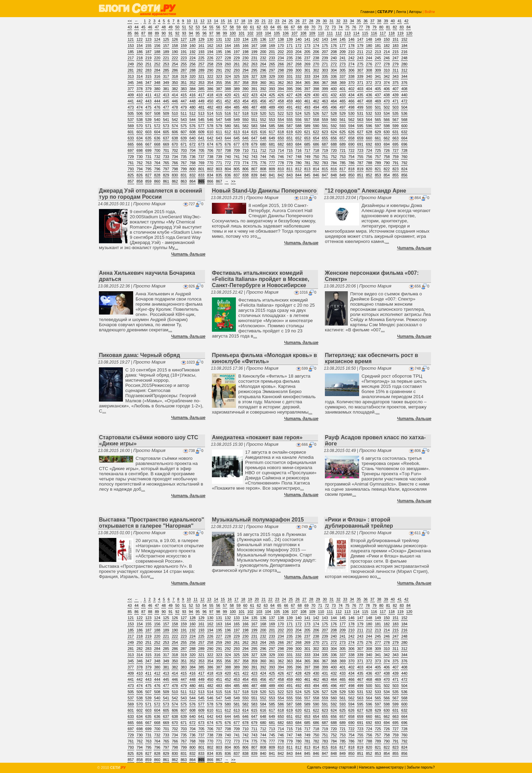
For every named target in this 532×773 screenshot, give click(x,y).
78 (368, 27)
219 (149, 58)
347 (149, 83)
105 (277, 33)
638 (175, 138)
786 (352, 163)
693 (378, 144)
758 (387, 157)
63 (266, 27)
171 (290, 46)
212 (369, 52)
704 (192, 150)
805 (237, 169)
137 (272, 39)
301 (307, 70)
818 (352, 169)
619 (290, 132)
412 (157, 95)
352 (192, 83)
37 (372, 21)
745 (272, 157)
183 (395, 46)
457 (272, 101)
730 (140, 157)
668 (157, 144)
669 (166, 144)
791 (395, 163)
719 (325, 150)
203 (290, 52)
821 (378, 169)
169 (272, 46)
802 (210, 169)
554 (281, 120)
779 (290, 163)
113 (347, 33)
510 (175, 113)
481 (201, 107)
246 (387, 58)
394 (281, 89)
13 (209, 21)
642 (210, 138)
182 (387, 46)
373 (378, 83)
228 (228, 58)
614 (245, 132)
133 (237, 39)
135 (254, 39)
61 (252, 27)
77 (361, 27)
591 (325, 126)
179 (360, 46)
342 (387, 76)
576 (192, 126)
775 (254, 163)
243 (360, 58)
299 (290, 70)
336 (334, 76)
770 (210, 163)
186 (140, 52)
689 (343, 144)
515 (219, 113)
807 (254, 169)
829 (166, 175)
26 (297, 21)
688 (334, 144)
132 (228, 39)
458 (281, 101)
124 (157, 39)
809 (272, 169)
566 (387, 120)
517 (237, 113)
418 (210, 95)
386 (210, 89)
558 (316, 120)
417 (201, 95)
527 (325, 113)
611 (219, 132)
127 (184, 39)
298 (281, 70)
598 (387, 126)
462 (316, 101)
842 (281, 175)
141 (307, 39)
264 (263, 64)
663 (395, 138)
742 (245, 157)
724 (369, 150)
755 (360, 157)
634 (140, 138)
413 (166, 95)
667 (149, 144)
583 (254, 126)
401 (343, 89)
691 (360, 144)
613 (237, 132)
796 (157, 169)
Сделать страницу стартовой (332, 767)
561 (343, 120)
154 (140, 46)
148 (369, 39)
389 (237, 89)
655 (325, 138)
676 (228, 144)
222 (175, 58)
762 (140, 163)
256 (192, 64)
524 (299, 113)
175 (325, 46)
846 (316, 175)
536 (404, 113)
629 (378, 132)
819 (360, 169)
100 (233, 33)
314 (140, 76)
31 (332, 21)
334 (316, 76)
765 (166, 163)
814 (316, 169)
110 (321, 33)
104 (268, 33)
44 (137, 27)
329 (272, 76)
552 (263, 120)
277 (378, 64)
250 (140, 64)
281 (131, 70)
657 (343, 138)
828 (157, 175)
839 (254, 175)
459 (290, 101)
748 (299, 157)
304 (334, 70)
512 (192, 113)
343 (395, 76)
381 (166, 89)
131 (219, 39)
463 (325, 101)
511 (184, 113)
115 (365, 33)
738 (210, 157)
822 (387, 169)
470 (387, 101)
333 (307, 76)
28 (311, 21)
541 (166, 120)
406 (387, 89)
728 (404, 150)
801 (201, 169)
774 (245, 163)
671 (184, 144)
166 (245, 46)
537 (131, 120)
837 (237, 175)
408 (404, 89)
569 (131, 126)
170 (281, 46)
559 (325, 120)
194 (210, 52)
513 (201, 113)
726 (387, 150)
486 (245, 107)
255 (184, 64)
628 (369, 132)
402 (352, 89)
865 (201, 181)
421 (237, 95)
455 (254, 101)
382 (175, 89)
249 (131, 64)
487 (254, 107)
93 (184, 33)
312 (404, 70)
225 (201, 58)
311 (395, 70)
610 (210, 132)
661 (378, 138)
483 (219, 107)
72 (327, 27)
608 (192, 132)
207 (325, 52)
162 (210, 46)
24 (284, 21)
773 (237, 163)
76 (354, 27)
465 (343, 101)
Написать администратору (381, 767)
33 (345, 21)
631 (395, 132)
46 (150, 27)
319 (184, 76)
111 (330, 33)
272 (334, 64)
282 (140, 70)
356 (228, 83)
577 (201, 126)
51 (184, 27)
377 (131, 89)
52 (191, 27)
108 (303, 33)
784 (334, 163)
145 (343, 39)
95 (198, 33)
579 (219, 126)
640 (192, 138)
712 (263, 150)
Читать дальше (188, 254)
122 (140, 39)
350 (175, 83)
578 (210, 126)
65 (279, 27)
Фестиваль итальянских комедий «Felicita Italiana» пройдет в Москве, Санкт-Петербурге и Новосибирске (261, 279)
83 (402, 27)
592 (334, 126)
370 (352, 83)
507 (149, 113)
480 (192, 107)
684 (299, 144)
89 (157, 33)
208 (334, 52)
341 (378, 76)
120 (409, 33)
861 (166, 181)
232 (263, 58)
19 (250, 21)
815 (325, 169)
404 (369, 89)
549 (237, 120)
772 (228, 163)
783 (325, 163)
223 (184, 58)
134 (245, 39)
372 (369, 83)
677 (237, 144)
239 (325, 58)
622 (316, 132)
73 (334, 27)
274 (352, 64)
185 (131, 52)
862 (175, 181)
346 (140, 83)
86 (137, 33)
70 (313, 27)
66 (286, 27)
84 (408, 27)
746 (281, 157)
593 (343, 126)
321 (201, 76)
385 (201, 89)
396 (299, 89)
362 (281, 83)
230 (245, 58)
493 (307, 107)
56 (218, 27)
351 (184, 83)
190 (175, 52)
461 (307, 101)
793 (131, 169)
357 (237, 83)
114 (356, 33)
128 (192, 39)
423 (254, 95)
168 (263, 46)
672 (192, 144)
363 (290, 83)
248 (404, 58)
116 (374, 33)
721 (343, 150)
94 (191, 33)
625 (343, 132)
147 (360, 39)
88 (150, 33)
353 (201, 83)
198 (245, 52)
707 (219, 150)
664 (404, 138)
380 (157, 89)
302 (316, 70)
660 (369, 138)
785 (343, 163)
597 (378, 126)
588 (299, 126)
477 (166, 107)
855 (395, 175)
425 (272, 95)
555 (290, 120)
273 (343, 64)
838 (245, 175)
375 (395, 83)
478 (175, 107)
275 (360, 64)
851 (360, 175)
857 (131, 181)
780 (299, 163)
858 (140, 181)
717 (307, 150)
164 (228, 46)
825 (131, 175)
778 (281, 163)
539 (149, 120)
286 (175, 70)
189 (166, 52)
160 (192, 46)
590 (316, 126)
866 (210, 181)
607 (184, 132)
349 (166, 83)
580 (228, 126)
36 (366, 21)
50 (177, 27)
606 (175, 132)
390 (245, 89)
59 (239, 27)
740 (228, 157)
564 (369, 120)
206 (316, 52)
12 (202, 21)
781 (307, 163)
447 (184, 101)
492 (299, 107)
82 (395, 27)
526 (316, 113)
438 (387, 95)
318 (175, 76)
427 (290, 95)
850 (352, 175)
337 (343, 76)
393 (272, 89)
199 (254, 52)
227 (219, 58)
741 (237, 157)
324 (228, 76)
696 (404, 144)
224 (192, 58)
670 (175, 144)
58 (232, 27)
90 (164, 33)
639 (184, 138)
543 (184, 120)
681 (272, 144)
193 (201, 52)
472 (404, 101)
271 (325, 64)
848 (334, 175)
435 (360, 95)
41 (400, 21)
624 (334, 132)
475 (149, 107)
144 (334, 39)
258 (210, 64)
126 (175, 39)
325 (237, 76)
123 (149, 39)
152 (404, 39)
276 (369, 64)
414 (175, 95)
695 (395, 144)
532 (369, 113)
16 (230, 21)
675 (219, 144)
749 (307, 157)
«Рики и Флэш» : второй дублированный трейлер (359, 523)
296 (263, 70)
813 (307, 169)
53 (198, 27)
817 (343, 169)
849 (343, 175)
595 (360, 126)
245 (378, 58)
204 (299, 52)
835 (219, 175)
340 (369, 76)
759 (395, 157)
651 (290, 138)
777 (272, 163)
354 (210, 83)
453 (237, 101)
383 (184, 89)
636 (157, 138)
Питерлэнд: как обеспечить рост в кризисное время (371, 358)
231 (254, 58)
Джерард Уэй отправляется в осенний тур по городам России (150, 194)
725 (378, 150)
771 (219, 163)
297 (272, 70)
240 (334, 58)
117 (383, 33)
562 (352, 120)
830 (175, 175)
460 (299, 101)
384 (192, 89)
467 (360, 101)
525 (307, 113)
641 (201, 138)
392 (263, 89)
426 (281, 95)
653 (307, 138)
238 (316, 58)
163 (219, 46)
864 (192, 181)
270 (316, 64)
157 (166, 46)
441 (131, 101)
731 (149, 157)
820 (369, 169)
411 (149, 95)
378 (140, 89)
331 (290, 76)
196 (228, 52)
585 (272, 126)
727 (395, 150)
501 (378, 107)
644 (228, 138)
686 (316, 144)
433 (343, 95)
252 (157, 64)
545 (201, 120)
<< (130, 21)
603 (149, 132)
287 (184, 70)
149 (378, 39)
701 (166, 150)
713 (272, 150)
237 (307, 58)
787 (360, 163)
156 (157, 46)
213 (378, 52)
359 (254, 83)
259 (219, 64)
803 (219, 169)
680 (263, 144)
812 (299, 169)
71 (320, 27)
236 (299, 58)
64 (273, 27)
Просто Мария (149, 204)
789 (378, 163)
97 (211, 33)
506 (140, 113)
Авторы (415, 12)
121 (131, 39)
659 (360, 138)
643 (219, 138)
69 (306, 27)
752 (334, 157)
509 (166, 113)
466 (352, 101)
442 (140, 101)
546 (210, 120)
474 (140, 107)
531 (360, 113)
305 (343, 70)
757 (378, 157)
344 (404, 76)
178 (352, 46)
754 (352, 157)
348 (157, 83)
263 (254, 64)
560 (334, 120)
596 (369, 126)
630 (387, 132)
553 (272, 120)
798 (175, 169)
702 (175, 150)
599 (395, 126)
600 (404, 126)
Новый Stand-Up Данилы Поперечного (264, 191)
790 (387, 163)
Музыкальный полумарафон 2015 (258, 520)
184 (404, 46)
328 (263, 76)
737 (201, 157)
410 (140, 95)
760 (404, 157)
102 (250, 33)
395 (290, 89)
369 (343, 83)
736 (192, 157)
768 (192, 163)
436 (369, 95)
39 (386, 21)
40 (393, 21)
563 (360, 120)
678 (245, 144)
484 (228, 107)
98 (218, 33)
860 (157, 181)
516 (228, 113)
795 (149, 169)
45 (143, 27)
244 (369, 58)
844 (299, 175)
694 (387, 144)
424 (263, 95)
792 (404, 163)
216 (404, 52)
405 (378, 89)
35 (359, 21)
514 (210, 113)
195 (219, 52)
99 (225, 33)
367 (325, 83)
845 (307, 175)
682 (281, 144)
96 (204, 33)
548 (228, 120)
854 (387, 175)
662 (387, 138)
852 (369, 175)
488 (263, 107)
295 (254, 70)
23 (277, 21)
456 (263, 101)
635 (149, 138)
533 (378, 113)
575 (184, 126)
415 (184, 95)
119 (401, 33)
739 (219, 157)
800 (192, 169)
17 (237, 21)
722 (352, 150)
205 (307, 52)
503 (395, 107)
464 (334, 101)
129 (201, 39)
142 (316, 39)
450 (210, 101)
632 (404, 132)
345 (131, 83)
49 (170, 27)
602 (140, 132)
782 (316, 163)
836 (228, 175)
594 (352, 126)
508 (157, 113)
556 (299, 120)
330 (281, 76)
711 (254, 150)
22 (270, 21)
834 (210, 175)
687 (325, 144)
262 (245, 64)
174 (316, 46)
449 (201, 101)
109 (312, 33)
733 (166, 157)
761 (131, 163)
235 (290, 58)
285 (166, 70)
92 (177, 33)
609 (201, 132)
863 (184, 181)
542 (175, 120)
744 (263, 157)
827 (149, 175)
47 (157, 27)
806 (245, 169)
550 (245, 120)
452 (228, 101)
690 (352, 144)
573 (166, 126)
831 (184, 175)
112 (339, 33)
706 (210, 150)
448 (192, 101)
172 (299, 46)
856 (404, 175)
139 (290, 39)
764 (157, 163)
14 (216, 21)
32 (338, 21)
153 (131, 46)
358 (245, 83)
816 (334, 169)
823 (395, 169)
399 (325, 89)
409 (131, 95)
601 (131, 132)
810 (281, 169)
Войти (430, 12)
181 (378, 46)
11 (195, 21)
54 (204, 27)
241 (343, 58)
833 (201, 175)
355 (219, 83)
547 (219, 120)
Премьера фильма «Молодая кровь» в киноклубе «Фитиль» (264, 358)
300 (299, 70)
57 (225, 27)
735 (184, 157)
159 (184, 46)
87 (143, 33)
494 (316, 107)
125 (166, 39)
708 (228, 150)
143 (325, 39)
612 (228, 132)
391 (254, 89)
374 (387, 83)
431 (325, 95)
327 (254, 76)
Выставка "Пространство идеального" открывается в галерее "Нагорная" (151, 523)
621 (307, 132)
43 (130, 27)
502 (387, 107)
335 (325, 76)
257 (201, 64)
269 (307, 64)
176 (334, 46)
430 (316, 95)
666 (140, 144)
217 (131, 58)
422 (245, 95)
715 (290, 150)
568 (404, 120)
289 (201, 70)
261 (237, 64)
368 (334, 83)
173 (307, 46)
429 (307, 95)
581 (237, 126)
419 (219, 95)
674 (210, 144)
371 (360, 83)
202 (281, 52)
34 (352, 21)
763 (149, 163)
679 (254, 144)
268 (299, 64)
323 (219, 76)
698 (140, 150)
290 (210, 70)
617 (272, 132)
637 (166, 138)
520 (263, 113)
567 (395, 120)
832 (192, 175)
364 (299, 83)
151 (395, 39)
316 (157, 76)
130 (210, 39)
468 (369, 101)
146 (352, 39)
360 (263, 83)
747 (290, 157)
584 (263, 126)
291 (219, 70)
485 (237, 107)
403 (360, 89)
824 (404, 169)
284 (157, 70)
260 (228, 64)
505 (131, 113)
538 (140, 120)
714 (281, 150)
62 (259, 27)
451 (219, 101)
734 (175, 157)
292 (228, 70)
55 (211, 27)
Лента (401, 12)
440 (404, 95)
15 (223, 21)
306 (352, 70)
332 (299, 76)
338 (352, 76)
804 (228, 169)
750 (316, 157)
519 (254, 113)
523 (290, 113)
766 (175, 163)
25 (291, 21)
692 (369, 144)
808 (263, 169)
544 (192, 120)
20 (257, 21)
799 (184, 169)
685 (307, 144)
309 (378, 70)
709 (237, 150)
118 (392, 33)
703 (184, 150)
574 (175, 126)
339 (360, 76)
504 (404, 107)
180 (369, 46)
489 (272, 107)
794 (140, 169)
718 (316, 150)
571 (149, 126)
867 (219, 181)
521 (272, 113)
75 (347, 27)
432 (334, 95)
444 (157, 101)
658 (352, 138)
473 (131, 107)
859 (149, 181)
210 (352, 52)
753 (343, 157)
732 (157, 157)
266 (281, 64)
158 (175, 46)
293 (237, 70)
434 (352, 95)
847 (325, 175)
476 (157, 107)
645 (237, 138)
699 (149, 150)
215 (395, 52)
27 (304, 21)
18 (243, 21)
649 (272, 138)
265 (272, 64)
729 (131, 157)
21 (264, 21)
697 (131, 150)
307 (360, 70)
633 (131, 138)
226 (210, 58)
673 (201, 144)
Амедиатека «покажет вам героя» (257, 437)
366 (316, 83)
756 (369, 157)
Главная (368, 12)
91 (170, 33)
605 (166, 132)
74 (341, 27)
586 (281, 126)
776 (263, 163)
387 (219, 89)
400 (334, 89)
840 (263, 175)
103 (259, 33)
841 (272, 175)
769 (201, 163)
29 (318, 21)
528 (334, 113)
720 (334, 150)
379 (149, 89)
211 (360, 52)
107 (294, 33)
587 (290, 126)
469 (378, 101)
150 (387, 39)
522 (281, 113)
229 (237, 58)
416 (192, 95)
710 (245, 150)
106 (286, 33)
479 (184, 107)
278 (387, 64)
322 (210, 76)
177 (343, 46)
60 (245, 27)
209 (343, 52)
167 (254, 46)
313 (131, 76)
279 (395, 64)
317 (166, 76)
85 (130, 33)
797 (166, 169)
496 (334, 107)
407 (395, 89)
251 (149, 64)
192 (192, 52)
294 (245, 70)
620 (299, 132)
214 (387, 52)
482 (210, 107)
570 (140, 126)
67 (293, 27)
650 (281, 138)
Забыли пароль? (421, 767)
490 (281, 107)
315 (149, 76)
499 (360, 107)
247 (395, 58)
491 (290, 107)
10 (189, 21)
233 (272, 58)
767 (184, 163)
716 (299, 150)
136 (263, 39)
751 (325, 157)
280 (404, 64)
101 (242, 33)
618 (281, 132)
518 (245, 113)
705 (201, 150)
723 (360, 150)
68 (300, 27)
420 (228, 95)
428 (299, 95)
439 (395, 95)
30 (325, 21)
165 (237, 46)
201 (272, 52)
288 (192, 70)
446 (175, 101)
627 (360, 132)
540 (157, 120)
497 (343, 107)
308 (369, 70)
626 (352, 132)
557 (307, 120)
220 (157, 58)
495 (325, 107)
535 (395, 113)
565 (378, 120)
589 (307, 126)
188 (157, 52)
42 (406, 21)
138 (281, 39)
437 (378, 95)
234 (281, 58)
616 (263, 132)
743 (254, 157)
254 (175, 64)
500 (369, 107)
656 (334, 138)
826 (140, 175)
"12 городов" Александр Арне (365, 191)
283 (149, 70)
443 (149, 101)
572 (157, 126)
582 (245, 126)
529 (343, 113)
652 (299, 138)
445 (166, 101)
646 (245, 138)
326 (245, 76)
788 (369, 163)
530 (352, 113)
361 (272, 83)
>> (233, 181)
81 (388, 27)
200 (263, 52)
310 (387, 70)
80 (381, 27)
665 (131, 144)
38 (379, 21)
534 (387, 113)
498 (352, 107)
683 (290, 144)
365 (307, 83)
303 (325, 70)
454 (245, 101)
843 (290, 175)
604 (157, 132)
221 (166, 58)
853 (378, 175)
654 (316, 138)
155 (149, 46)
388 (228, 89)
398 (316, 89)
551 (254, 120)
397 (307, 89)
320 (192, 76)
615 (254, 132)
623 (325, 132)
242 (352, 58)
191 (184, 52)
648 (263, 138)
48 (164, 27)
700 (157, 150)
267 (290, 64)
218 (140, 58)
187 (149, 52)
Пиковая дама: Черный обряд (140, 355)
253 (166, 64)
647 (254, 138)
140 (299, 39)
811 (290, 169)
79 (375, 27)
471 (395, 101)
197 (237, 52)
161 (201, 46)
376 (404, 83)
